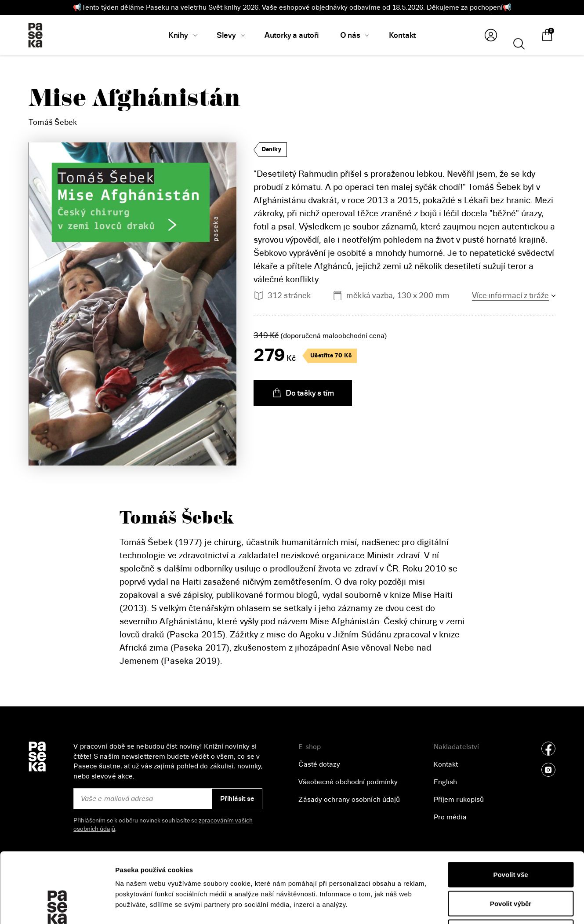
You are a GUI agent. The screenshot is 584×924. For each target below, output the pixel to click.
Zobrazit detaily (466, 907)
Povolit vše (510, 809)
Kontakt (446, 764)
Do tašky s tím (303, 393)
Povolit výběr (511, 838)
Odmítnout (511, 866)
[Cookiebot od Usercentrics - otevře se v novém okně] (57, 907)
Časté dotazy (319, 764)
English (446, 782)
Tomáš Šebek (53, 122)
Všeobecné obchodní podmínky (348, 782)
